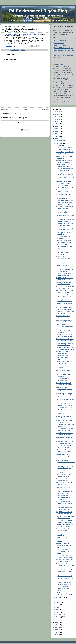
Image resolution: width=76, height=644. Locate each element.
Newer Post (5, 110)
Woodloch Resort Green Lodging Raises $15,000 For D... (65, 566)
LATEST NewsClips (60, 40)
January (59, 617)
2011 (56, 627)
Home (25, 110)
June (58, 605)
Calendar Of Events (60, 45)
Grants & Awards (59, 43)
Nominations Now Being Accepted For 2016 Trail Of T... (64, 545)
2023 (56, 119)
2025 (56, 114)
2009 (56, 632)
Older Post (45, 110)
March (58, 612)
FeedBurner (29, 133)
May (58, 607)
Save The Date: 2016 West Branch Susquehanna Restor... (64, 358)
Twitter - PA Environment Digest (63, 48)
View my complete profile (62, 102)
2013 (56, 622)
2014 (56, 620)
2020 (56, 126)
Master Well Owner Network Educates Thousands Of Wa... (64, 395)
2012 (56, 625)
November (59, 143)
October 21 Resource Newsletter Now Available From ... (64, 539)
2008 (56, 635)
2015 (56, 139)
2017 (56, 134)
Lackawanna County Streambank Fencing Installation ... (63, 253)
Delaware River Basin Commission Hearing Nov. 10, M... (65, 462)
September (60, 598)
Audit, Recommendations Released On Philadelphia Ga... (64, 504)
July (58, 603)
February (59, 615)
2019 (56, 129)
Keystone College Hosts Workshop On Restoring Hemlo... (64, 588)
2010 (56, 630)
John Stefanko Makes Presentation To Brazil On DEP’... (64, 247)
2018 (56, 131)
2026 (56, 112)
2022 (56, 122)
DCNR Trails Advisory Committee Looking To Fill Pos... (64, 551)
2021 (56, 124)
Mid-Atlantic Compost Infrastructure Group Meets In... (64, 456)
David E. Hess (59, 64)
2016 (56, 136)
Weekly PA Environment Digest (63, 53)
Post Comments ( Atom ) (16, 114)
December (59, 141)
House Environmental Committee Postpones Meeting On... (63, 498)
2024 (56, 117)
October (59, 146)
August (58, 600)
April (58, 610)
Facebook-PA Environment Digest (64, 50)
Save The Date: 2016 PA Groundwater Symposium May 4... (64, 389)
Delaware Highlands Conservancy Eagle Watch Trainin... (64, 326)
